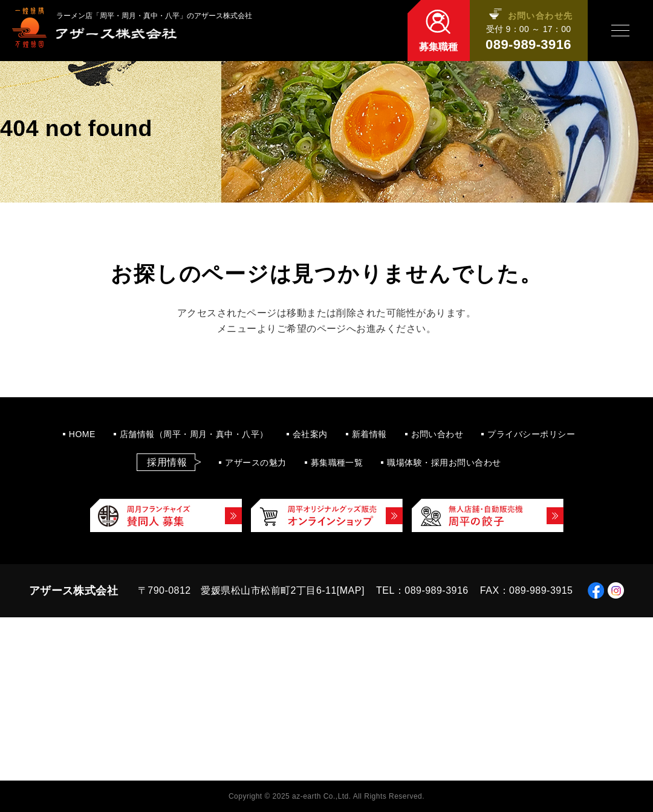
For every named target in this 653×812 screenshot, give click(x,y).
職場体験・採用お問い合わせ (444, 463)
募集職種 (438, 47)
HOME (82, 434)
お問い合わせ (437, 434)
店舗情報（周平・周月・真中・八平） (194, 434)
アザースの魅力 (255, 463)
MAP (351, 590)
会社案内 (310, 434)
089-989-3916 (528, 45)
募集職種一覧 (337, 463)
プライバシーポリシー (531, 434)
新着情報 (369, 434)
